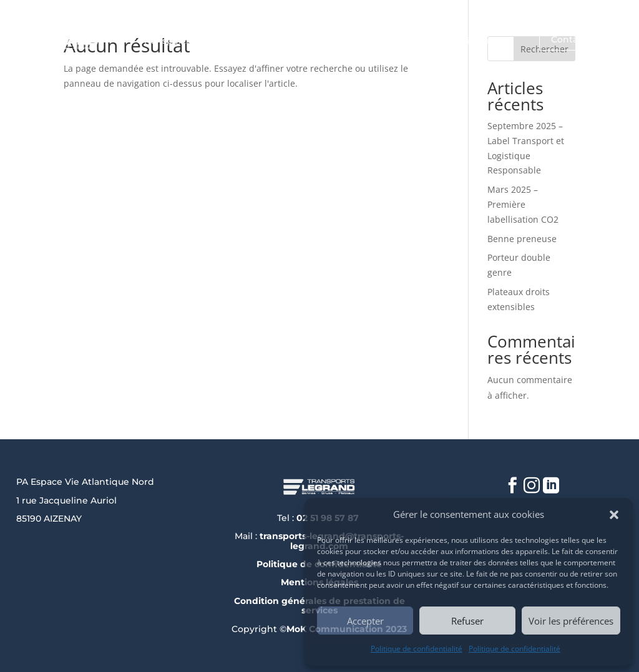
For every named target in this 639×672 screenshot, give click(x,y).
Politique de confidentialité (417, 649)
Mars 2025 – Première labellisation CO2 (523, 204)
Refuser (467, 621)
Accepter (365, 621)
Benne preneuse (522, 239)
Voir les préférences (571, 621)
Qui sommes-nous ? (289, 41)
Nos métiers (374, 41)
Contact (569, 39)
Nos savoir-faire (462, 41)
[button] (614, 515)
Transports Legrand (187, 41)
